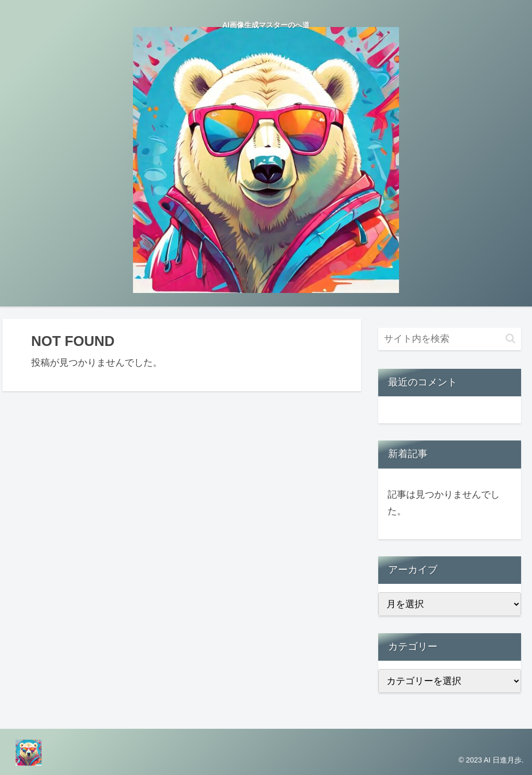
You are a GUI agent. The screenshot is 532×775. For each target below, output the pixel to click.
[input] (449, 339)
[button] (510, 338)
